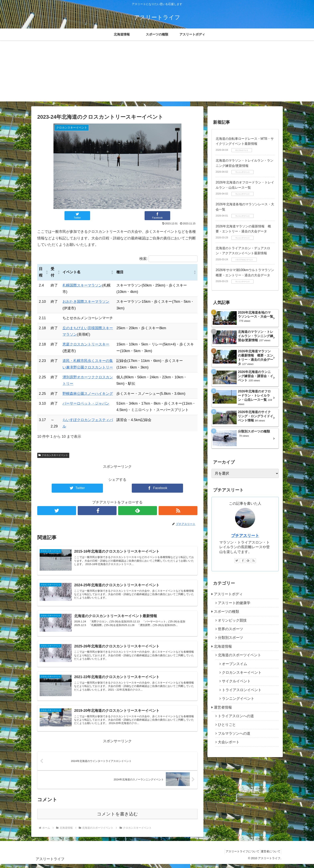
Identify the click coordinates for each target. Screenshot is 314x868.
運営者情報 (223, 707)
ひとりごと (227, 725)
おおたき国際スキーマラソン (86, 302)
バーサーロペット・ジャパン (86, 403)
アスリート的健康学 (234, 603)
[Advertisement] (157, 73)
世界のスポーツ (230, 629)
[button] (46, 272)
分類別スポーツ (230, 638)
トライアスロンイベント (242, 690)
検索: (143, 259)
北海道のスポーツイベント (240, 655)
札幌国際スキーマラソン (82, 285)
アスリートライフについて (238, 855)
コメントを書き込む (117, 818)
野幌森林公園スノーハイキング (88, 394)
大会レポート (229, 742)
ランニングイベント (238, 699)
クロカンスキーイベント (53, 455)
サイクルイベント (236, 681)
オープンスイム (234, 664)
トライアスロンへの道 (236, 716)
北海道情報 (223, 646)
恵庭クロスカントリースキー (86, 344)
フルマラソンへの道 (234, 733)
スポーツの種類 (226, 612)
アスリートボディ (228, 594)
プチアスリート (245, 536)
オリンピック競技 (232, 620)
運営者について (269, 855)
